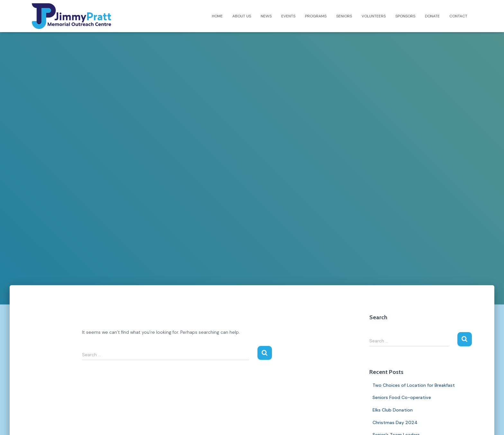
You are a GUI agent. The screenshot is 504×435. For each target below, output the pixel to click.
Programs (316, 16)
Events (288, 16)
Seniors (344, 16)
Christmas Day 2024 (395, 422)
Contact (458, 16)
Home (217, 16)
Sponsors (405, 16)
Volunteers (374, 16)
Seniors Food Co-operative (402, 397)
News (266, 16)
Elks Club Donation (393, 410)
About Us (242, 16)
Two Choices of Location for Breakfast (414, 385)
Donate (432, 16)
